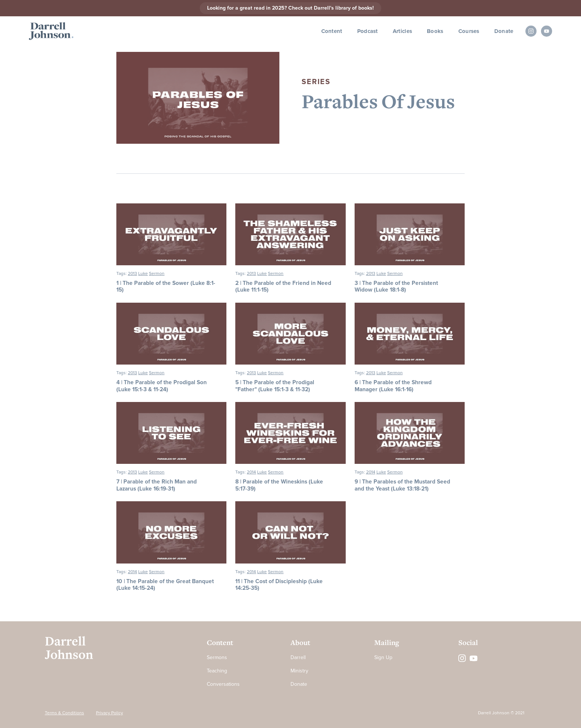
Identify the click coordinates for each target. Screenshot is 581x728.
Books (435, 31)
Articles (402, 31)
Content (332, 31)
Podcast (368, 31)
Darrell (298, 657)
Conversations (223, 684)
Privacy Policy (109, 713)
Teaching (217, 671)
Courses (469, 31)
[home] (51, 31)
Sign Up (383, 657)
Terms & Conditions (64, 713)
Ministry (299, 671)
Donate (504, 31)
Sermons (217, 657)
